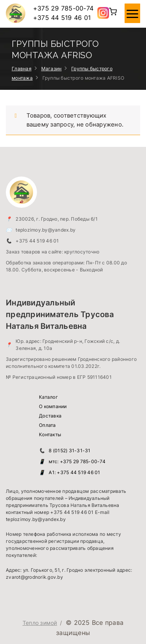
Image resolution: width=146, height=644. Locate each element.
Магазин (52, 69)
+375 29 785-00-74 (63, 8)
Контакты (50, 434)
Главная (22, 69)
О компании (53, 406)
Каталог (48, 397)
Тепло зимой (40, 623)
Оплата (47, 425)
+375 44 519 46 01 (62, 18)
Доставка (50, 416)
